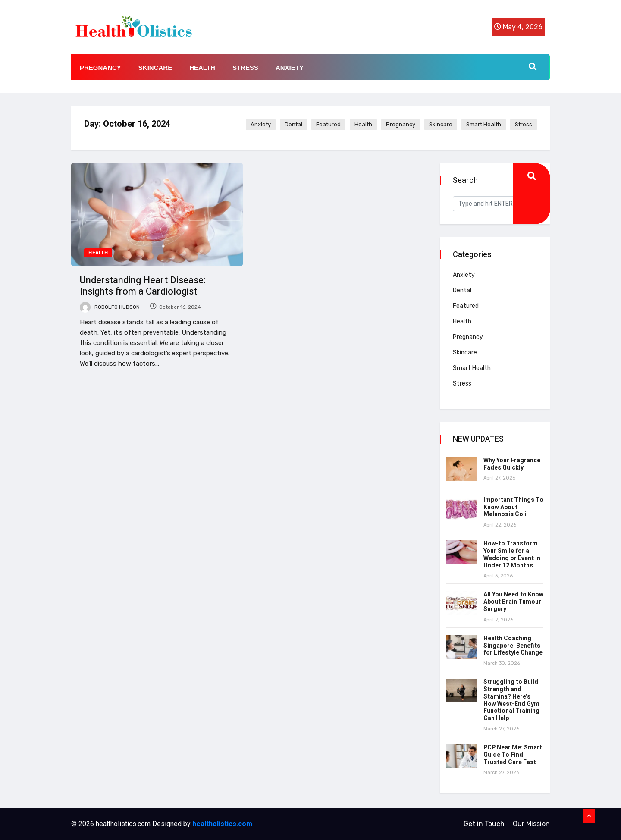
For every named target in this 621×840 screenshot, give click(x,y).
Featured (328, 124)
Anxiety (290, 67)
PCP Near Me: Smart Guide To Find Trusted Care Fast (513, 755)
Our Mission (531, 824)
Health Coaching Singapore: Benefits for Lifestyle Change (513, 646)
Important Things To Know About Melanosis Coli (513, 507)
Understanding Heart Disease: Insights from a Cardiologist (143, 286)
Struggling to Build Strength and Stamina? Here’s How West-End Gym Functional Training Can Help (511, 700)
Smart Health (484, 124)
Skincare (155, 67)
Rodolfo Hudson (110, 307)
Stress (245, 67)
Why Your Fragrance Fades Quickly (512, 464)
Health (202, 67)
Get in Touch (484, 824)
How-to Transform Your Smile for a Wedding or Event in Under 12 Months (512, 554)
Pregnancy (100, 67)
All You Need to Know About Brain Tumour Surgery (513, 602)
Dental (293, 124)
